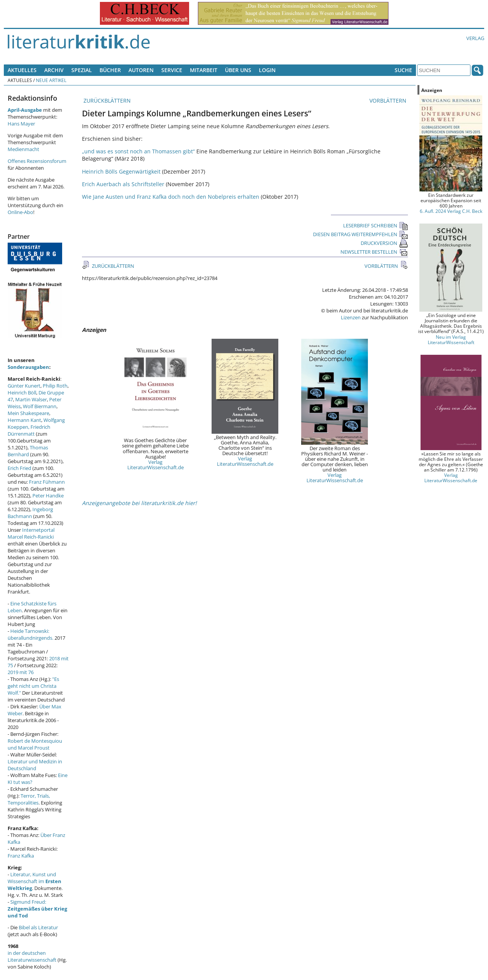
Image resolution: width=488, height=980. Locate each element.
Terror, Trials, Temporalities (29, 799)
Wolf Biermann (40, 406)
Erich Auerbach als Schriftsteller (123, 184)
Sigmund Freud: (37, 909)
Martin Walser (31, 399)
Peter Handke (48, 496)
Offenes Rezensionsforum (37, 161)
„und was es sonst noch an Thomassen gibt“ (139, 151)
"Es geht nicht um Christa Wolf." (33, 686)
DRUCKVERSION (384, 243)
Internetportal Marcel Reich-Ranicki (31, 533)
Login (267, 70)
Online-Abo (20, 212)
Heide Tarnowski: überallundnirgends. (30, 634)
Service (172, 70)
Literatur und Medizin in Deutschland (35, 765)
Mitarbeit (204, 70)
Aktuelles (22, 70)
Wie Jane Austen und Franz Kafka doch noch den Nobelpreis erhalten (171, 197)
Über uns (238, 70)
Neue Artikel (51, 80)
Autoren (141, 70)
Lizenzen (351, 317)
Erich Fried (19, 468)
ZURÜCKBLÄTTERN (106, 101)
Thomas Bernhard (28, 451)
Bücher (110, 70)
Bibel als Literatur (38, 927)
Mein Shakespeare (28, 413)
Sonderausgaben (28, 367)
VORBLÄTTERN (389, 101)
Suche (403, 70)
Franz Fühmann (47, 482)
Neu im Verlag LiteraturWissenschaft (451, 340)
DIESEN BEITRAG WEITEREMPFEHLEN (360, 234)
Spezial (82, 70)
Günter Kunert (24, 386)
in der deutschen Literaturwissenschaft (32, 956)
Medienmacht (23, 149)
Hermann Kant (24, 420)
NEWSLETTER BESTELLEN (374, 252)
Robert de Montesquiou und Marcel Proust (35, 744)
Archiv (54, 70)
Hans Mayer (21, 124)
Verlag (475, 38)
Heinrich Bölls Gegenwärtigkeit (121, 171)
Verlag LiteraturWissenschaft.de (156, 465)
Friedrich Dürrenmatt (29, 430)
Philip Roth (55, 386)
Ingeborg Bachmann (30, 513)
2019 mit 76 (21, 672)
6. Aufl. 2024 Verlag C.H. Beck (451, 211)
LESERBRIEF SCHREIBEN (376, 225)
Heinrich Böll (22, 393)
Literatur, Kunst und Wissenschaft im (35, 881)
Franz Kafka (21, 856)
